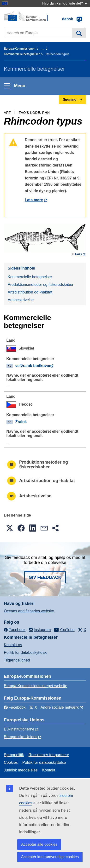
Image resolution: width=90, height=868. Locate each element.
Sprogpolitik (14, 755)
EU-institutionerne (19, 729)
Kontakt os (13, 645)
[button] (10, 528)
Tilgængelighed (17, 660)
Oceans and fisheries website (29, 611)
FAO (78, 254)
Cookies (11, 762)
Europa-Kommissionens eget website (36, 686)
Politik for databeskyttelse (26, 652)
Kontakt (49, 770)
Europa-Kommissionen (20, 49)
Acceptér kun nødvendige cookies (50, 857)
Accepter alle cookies (39, 844)
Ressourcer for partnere (49, 755)
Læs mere (34, 200)
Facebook (15, 707)
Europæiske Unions (21, 737)
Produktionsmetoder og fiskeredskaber (41, 285)
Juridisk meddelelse (21, 770)
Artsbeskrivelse (21, 300)
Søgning (79, 33)
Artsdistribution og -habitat (30, 292)
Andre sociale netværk (60, 707)
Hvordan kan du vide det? (65, 3)
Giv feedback (45, 577)
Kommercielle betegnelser (22, 54)
